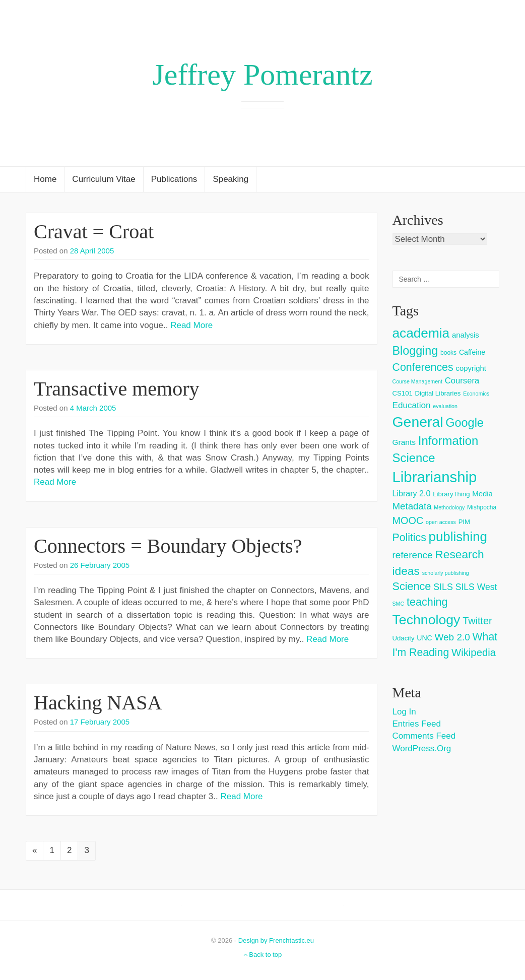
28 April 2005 (92, 251)
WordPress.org (422, 748)
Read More (191, 325)
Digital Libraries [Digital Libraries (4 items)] (438, 393)
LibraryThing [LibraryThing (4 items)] (451, 494)
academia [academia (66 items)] (421, 333)
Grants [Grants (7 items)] (404, 442)
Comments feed (424, 736)
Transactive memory (116, 389)
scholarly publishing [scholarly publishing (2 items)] (446, 573)
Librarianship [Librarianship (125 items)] (435, 477)
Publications (174, 179)
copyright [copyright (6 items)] (471, 368)
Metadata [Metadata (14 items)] (412, 506)
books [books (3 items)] (448, 353)
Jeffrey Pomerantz (262, 75)
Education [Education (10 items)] (412, 405)
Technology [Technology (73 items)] (426, 620)
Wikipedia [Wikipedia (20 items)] (474, 652)
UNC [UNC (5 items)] (424, 638)
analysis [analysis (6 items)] (466, 335)
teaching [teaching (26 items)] (427, 602)
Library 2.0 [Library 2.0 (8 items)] (412, 493)
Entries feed (417, 724)
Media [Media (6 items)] (482, 494)
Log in (404, 712)
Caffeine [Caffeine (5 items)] (472, 352)
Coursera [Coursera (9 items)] (462, 381)
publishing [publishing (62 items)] (458, 537)
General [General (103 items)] (418, 422)
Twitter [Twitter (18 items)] (477, 621)
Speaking (231, 179)
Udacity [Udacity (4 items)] (404, 638)
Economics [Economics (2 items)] (476, 394)
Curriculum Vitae (104, 179)
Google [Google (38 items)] (465, 423)
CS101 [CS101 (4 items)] (403, 393)
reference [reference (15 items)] (413, 555)
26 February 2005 (100, 565)
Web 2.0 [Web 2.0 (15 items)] (452, 637)
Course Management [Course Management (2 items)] (418, 381)
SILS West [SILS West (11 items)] (476, 587)
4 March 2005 (93, 408)
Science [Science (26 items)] (412, 586)
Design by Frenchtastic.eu (276, 940)
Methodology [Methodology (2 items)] (449, 507)
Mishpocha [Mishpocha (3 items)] (482, 507)
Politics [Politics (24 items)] (409, 538)
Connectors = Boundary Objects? (168, 546)
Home (45, 179)
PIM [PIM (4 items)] (464, 522)
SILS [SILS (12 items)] (443, 587)
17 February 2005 (100, 722)
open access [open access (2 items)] (441, 522)
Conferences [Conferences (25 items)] (423, 367)
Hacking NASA (98, 703)
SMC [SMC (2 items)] (399, 604)
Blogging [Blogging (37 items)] (415, 351)
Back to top (263, 955)
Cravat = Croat (94, 232)
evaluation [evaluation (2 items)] (445, 406)
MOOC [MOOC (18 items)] (408, 520)
